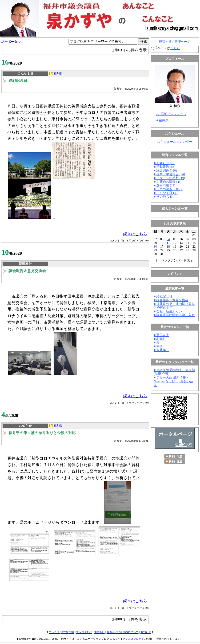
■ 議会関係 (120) (165, 170)
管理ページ (182, 42)
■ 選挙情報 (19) (164, 185)
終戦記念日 (18, 81)
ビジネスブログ (132, 639)
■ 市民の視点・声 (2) (168, 189)
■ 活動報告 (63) (164, 167)
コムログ (115, 639)
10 (162, 243)
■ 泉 (157, 343)
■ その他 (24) (163, 197)
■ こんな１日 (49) (166, 193)
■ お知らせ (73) (164, 163)
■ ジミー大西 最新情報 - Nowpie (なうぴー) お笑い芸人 (173, 381)
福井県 (58, 73)
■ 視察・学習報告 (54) (169, 174)
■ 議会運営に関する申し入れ (174, 315)
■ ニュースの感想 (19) (169, 178)
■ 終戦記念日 (163, 296)
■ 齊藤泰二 (161, 350)
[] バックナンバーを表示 (175, 260)
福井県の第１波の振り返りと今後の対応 (42, 433)
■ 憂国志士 (161, 335)
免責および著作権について (123, 632)
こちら (175, 48)
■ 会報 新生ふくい (168, 311)
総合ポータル (11, 42)
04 (168, 239)
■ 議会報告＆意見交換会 (171, 300)
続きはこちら (135, 234)
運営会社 (99, 632)
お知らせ (146, 632)
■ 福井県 (162, 120)
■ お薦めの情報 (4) (167, 182)
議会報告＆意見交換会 (27, 271)
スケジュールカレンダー (175, 142)
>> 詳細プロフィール (171, 114)
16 (155, 247)
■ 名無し (160, 339)
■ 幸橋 (158, 346)
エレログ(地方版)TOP (61, 632)
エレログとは (84, 632)
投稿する (165, 42)
